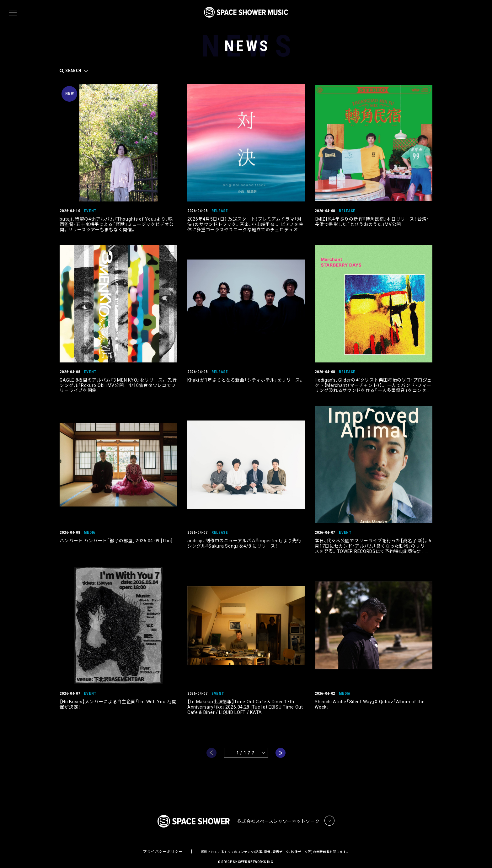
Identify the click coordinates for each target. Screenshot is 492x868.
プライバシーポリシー (163, 845)
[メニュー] (13, 13)
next (281, 745)
